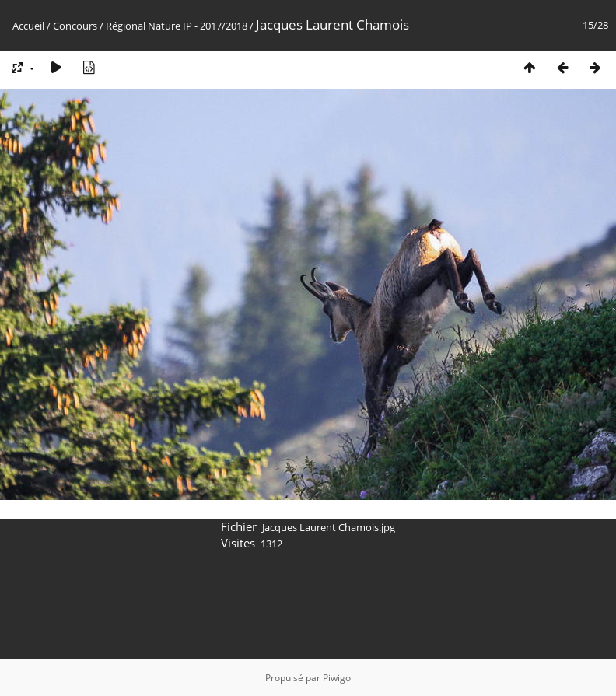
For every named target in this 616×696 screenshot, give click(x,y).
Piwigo (337, 678)
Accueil (28, 26)
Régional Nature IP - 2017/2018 (177, 26)
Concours (75, 26)
